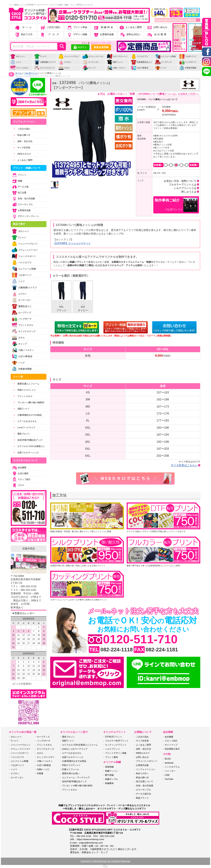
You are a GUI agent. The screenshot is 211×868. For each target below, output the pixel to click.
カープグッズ (163, 62)
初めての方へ (142, 773)
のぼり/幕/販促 (140, 68)
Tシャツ (40, 56)
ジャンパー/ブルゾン (69, 58)
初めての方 (24, 34)
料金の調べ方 (22, 135)
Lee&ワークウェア (24, 428)
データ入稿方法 (143, 794)
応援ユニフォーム (71, 769)
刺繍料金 (104, 27)
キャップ (89, 68)
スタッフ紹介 (21, 479)
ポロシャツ (17, 56)
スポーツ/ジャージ (117, 56)
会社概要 (157, 34)
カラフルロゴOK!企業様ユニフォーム (80, 745)
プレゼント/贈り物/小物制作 (29, 403)
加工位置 (19, 193)
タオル (64, 68)
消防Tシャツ (115, 62)
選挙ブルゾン (22, 434)
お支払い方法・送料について (180, 181)
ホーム (24, 27)
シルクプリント (113, 749)
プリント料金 (77, 27)
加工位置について (145, 781)
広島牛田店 (29, 549)
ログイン (80, 48)
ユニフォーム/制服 (165, 56)
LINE (167, 775)
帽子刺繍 (109, 775)
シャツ (16, 62)
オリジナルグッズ (44, 68)
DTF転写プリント (114, 737)
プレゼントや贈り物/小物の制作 (77, 786)
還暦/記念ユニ (22, 306)
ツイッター (170, 771)
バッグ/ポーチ (188, 62)
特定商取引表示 (172, 749)
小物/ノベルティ (116, 68)
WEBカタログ (22, 154)
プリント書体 (111, 757)
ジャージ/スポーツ (24, 256)
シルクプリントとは (185, 188)
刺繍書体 (109, 783)
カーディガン (91, 62)
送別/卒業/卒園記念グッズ (28, 440)
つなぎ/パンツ (188, 56)
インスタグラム (172, 767)
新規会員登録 (101, 47)
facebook (169, 763)
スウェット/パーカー (93, 58)
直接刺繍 (109, 767)
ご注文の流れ (50, 27)
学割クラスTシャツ (25, 390)
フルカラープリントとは (183, 184)
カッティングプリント (116, 745)
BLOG (168, 759)
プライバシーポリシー (147, 761)
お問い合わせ (157, 27)
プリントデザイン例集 (116, 753)
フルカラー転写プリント (117, 741)
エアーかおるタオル (25, 421)
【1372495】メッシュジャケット (72, 243)
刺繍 (17, 181)
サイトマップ (171, 745)
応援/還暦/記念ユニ (141, 62)
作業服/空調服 (188, 68)
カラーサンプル (22, 204)
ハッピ (161, 68)
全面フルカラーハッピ (26, 453)
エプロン (65, 62)
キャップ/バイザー (46, 757)
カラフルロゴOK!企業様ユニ (29, 446)
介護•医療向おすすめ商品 (28, 415)
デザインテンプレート (25, 216)
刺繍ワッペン (111, 771)
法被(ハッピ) (43, 769)
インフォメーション (146, 769)
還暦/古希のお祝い (71, 773)
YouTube (169, 779)
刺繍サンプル (111, 779)
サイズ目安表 (22, 148)
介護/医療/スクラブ (45, 62)
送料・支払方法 (23, 141)
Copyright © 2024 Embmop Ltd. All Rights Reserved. (106, 861)
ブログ (50, 34)
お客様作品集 (104, 34)
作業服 (40, 773)
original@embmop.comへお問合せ (178, 20)
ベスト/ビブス (139, 56)
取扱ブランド (142, 798)
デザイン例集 (77, 34)
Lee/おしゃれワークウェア (75, 749)
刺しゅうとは (189, 192)
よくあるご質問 (130, 27)
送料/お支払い (130, 34)
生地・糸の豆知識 (23, 199)
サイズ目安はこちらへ (184, 465)
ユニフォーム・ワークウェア (76, 778)
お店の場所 (20, 474)
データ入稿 (20, 187)
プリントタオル (19, 68)
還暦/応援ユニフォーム (26, 384)
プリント (19, 175)
